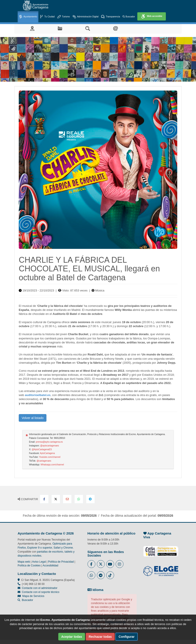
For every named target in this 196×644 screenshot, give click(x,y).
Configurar (127, 637)
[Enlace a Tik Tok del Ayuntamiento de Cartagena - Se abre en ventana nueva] (110, 575)
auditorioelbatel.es (38, 395)
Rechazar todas (100, 637)
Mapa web (24, 562)
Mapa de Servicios (31, 596)
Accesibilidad (50, 566)
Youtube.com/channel (50, 457)
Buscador (129, 17)
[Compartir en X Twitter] (56, 499)
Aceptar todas (72, 637)
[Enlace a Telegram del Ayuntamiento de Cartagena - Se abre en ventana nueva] (101, 575)
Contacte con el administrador (40, 588)
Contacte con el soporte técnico (41, 592)
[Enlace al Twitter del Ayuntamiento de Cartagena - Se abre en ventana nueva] (101, 564)
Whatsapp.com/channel (52, 465)
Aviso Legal (39, 562)
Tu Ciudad (47, 17)
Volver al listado (33, 418)
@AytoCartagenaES (42, 449)
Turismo (64, 17)
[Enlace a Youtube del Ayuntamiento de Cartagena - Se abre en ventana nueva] (110, 564)
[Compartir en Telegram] (90, 499)
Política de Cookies (29, 566)
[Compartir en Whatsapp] (79, 499)
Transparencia (111, 17)
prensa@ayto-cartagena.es (49, 442)
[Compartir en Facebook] (44, 499)
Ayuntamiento (28, 17)
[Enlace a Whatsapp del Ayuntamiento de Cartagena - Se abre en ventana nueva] (91, 575)
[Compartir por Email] (67, 499)
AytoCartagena (47, 453)
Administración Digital (85, 17)
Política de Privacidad (61, 562)
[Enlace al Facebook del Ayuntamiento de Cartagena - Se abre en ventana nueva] (91, 564)
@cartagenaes (44, 461)
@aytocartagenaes (50, 446)
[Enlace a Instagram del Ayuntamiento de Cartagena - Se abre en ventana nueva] (120, 564)
